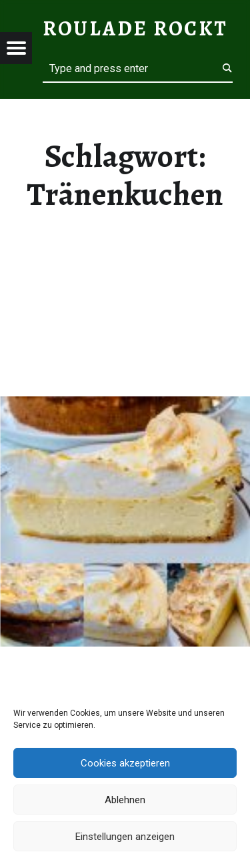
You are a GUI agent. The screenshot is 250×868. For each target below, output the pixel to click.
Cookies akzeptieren (125, 763)
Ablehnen (125, 800)
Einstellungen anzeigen (125, 837)
